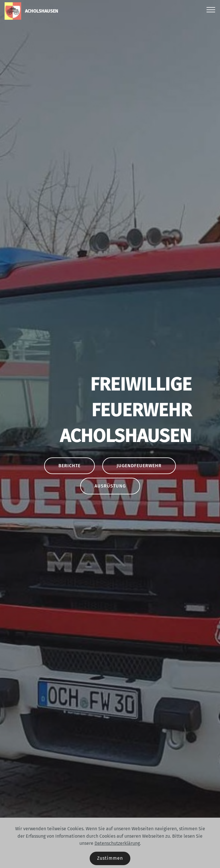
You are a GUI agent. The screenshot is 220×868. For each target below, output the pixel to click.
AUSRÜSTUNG (110, 486)
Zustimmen (110, 858)
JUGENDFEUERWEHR (139, 466)
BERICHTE (69, 466)
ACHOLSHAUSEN (42, 11)
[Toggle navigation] (211, 9)
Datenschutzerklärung (117, 843)
